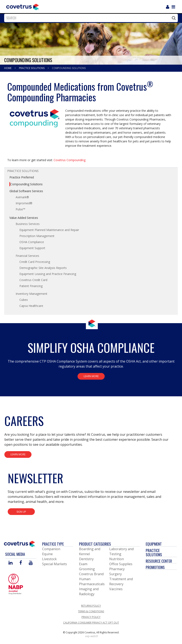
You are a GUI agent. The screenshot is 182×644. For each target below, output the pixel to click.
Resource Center (159, 561)
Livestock (49, 559)
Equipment (154, 544)
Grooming (87, 569)
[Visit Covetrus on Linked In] (11, 563)
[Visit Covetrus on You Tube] (31, 563)
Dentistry (86, 559)
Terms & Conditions (91, 611)
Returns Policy (91, 606)
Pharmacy (117, 569)
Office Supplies (121, 564)
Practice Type (53, 544)
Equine (47, 554)
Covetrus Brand (91, 574)
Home (8, 68)
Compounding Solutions (69, 68)
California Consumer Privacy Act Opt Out (91, 623)
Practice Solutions (32, 68)
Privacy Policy (91, 617)
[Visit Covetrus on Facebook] (21, 563)
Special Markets (55, 564)
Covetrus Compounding (70, 160)
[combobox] (90, 18)
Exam (83, 564)
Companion (51, 549)
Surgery (115, 574)
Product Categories (95, 544)
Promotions (155, 567)
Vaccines (116, 589)
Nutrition (117, 559)
